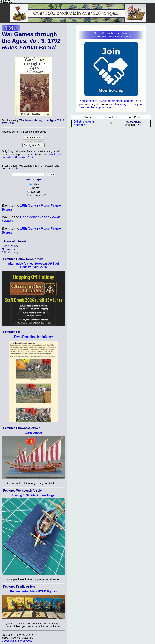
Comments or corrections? (17, 641)
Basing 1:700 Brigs (33, 495)
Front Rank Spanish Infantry (33, 337)
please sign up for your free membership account (111, 106)
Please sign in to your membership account (107, 101)
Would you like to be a (31, 156)
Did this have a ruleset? (84, 123)
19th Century (10, 252)
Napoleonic (9, 249)
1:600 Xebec (34, 433)
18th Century (10, 246)
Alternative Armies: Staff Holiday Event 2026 (34, 265)
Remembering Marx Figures (33, 591)
